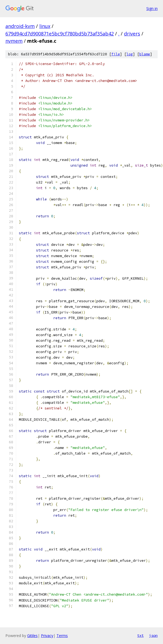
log (130, 54)
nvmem (14, 41)
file (116, 54)
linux (45, 26)
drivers (132, 34)
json (153, 635)
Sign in (152, 8)
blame (145, 54)
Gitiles (32, 636)
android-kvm (20, 26)
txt (140, 635)
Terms (62, 636)
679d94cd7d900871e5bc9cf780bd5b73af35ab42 (60, 34)
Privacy (47, 636)
